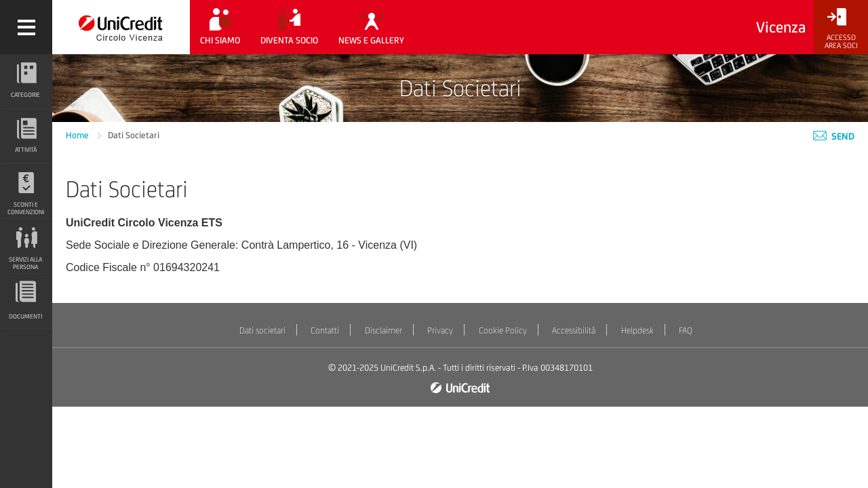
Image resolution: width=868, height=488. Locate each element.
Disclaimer (383, 330)
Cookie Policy (503, 330)
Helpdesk (637, 330)
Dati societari (262, 330)
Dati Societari (134, 135)
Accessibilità (574, 330)
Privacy (440, 330)
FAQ (686, 330)
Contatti (325, 330)
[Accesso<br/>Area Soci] (841, 29)
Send (834, 136)
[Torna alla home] (121, 27)
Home (78, 135)
